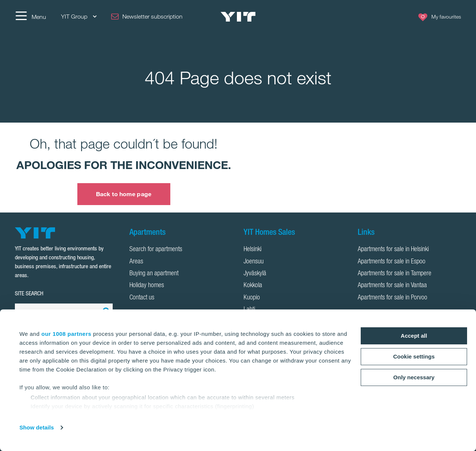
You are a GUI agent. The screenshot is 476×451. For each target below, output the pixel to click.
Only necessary (414, 377)
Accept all (414, 336)
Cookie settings (414, 356)
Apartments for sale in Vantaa (392, 286)
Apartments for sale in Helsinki (393, 250)
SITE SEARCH (29, 293)
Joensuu (254, 262)
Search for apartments (156, 250)
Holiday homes (147, 286)
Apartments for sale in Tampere (395, 274)
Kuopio (252, 298)
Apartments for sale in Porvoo (393, 298)
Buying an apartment (154, 274)
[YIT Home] (238, 17)
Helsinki (253, 250)
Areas (136, 262)
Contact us (142, 298)
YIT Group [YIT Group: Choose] (79, 17)
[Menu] (30, 17)
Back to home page (124, 194)
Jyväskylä (255, 274)
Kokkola (253, 286)
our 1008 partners (66, 334)
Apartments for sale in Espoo (392, 262)
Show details (37, 427)
